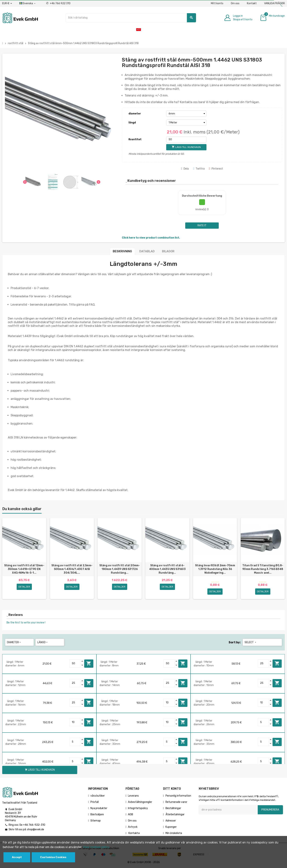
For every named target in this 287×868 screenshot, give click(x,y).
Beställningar (173, 808)
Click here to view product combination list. (151, 238)
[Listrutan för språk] (28, 3)
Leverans (133, 796)
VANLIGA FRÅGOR (274, 3)
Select (251, 643)
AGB (131, 815)
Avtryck (133, 827)
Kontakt (252, 3)
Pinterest (216, 169)
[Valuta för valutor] (7, 3)
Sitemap (96, 821)
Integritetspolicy (138, 808)
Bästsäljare (97, 815)
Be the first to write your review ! (26, 623)
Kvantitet (135, 139)
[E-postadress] (228, 810)
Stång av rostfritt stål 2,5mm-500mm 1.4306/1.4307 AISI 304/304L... (72, 569)
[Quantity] (75, 664)
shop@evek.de (36, 830)
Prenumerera (270, 810)
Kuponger (171, 827)
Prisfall (95, 802)
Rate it (202, 225)
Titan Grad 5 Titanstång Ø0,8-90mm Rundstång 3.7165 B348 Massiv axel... (263, 569)
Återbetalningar (175, 815)
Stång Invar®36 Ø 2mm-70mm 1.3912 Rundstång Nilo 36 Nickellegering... (215, 569)
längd (132, 123)
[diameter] (186, 114)
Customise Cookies (53, 857)
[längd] (186, 123)
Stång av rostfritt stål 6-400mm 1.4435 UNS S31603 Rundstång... (167, 569)
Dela (185, 169)
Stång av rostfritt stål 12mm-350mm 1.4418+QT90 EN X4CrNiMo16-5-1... (24, 569)
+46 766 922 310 (58, 3)
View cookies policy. (96, 847)
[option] (24, 559)
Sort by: (235, 643)
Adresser (171, 821)
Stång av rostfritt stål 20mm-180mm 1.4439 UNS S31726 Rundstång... (120, 569)
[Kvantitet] (186, 140)
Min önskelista (174, 833)
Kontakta (134, 833)
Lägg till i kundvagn (89, 664)
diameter (135, 114)
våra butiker (98, 796)
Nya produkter (99, 808)
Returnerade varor (176, 802)
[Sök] (131, 18)
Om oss (235, 3)
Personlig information (178, 796)
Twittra (199, 169)
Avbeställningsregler (140, 802)
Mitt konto (217, 3)
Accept (17, 857)
